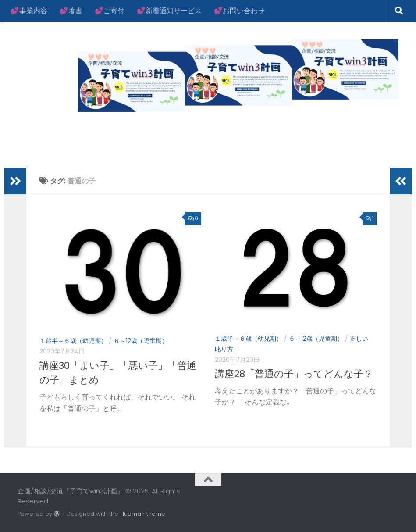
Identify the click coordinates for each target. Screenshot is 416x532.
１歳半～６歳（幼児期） (73, 341)
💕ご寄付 (110, 11)
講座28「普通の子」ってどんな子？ (294, 374)
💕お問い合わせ (239, 11)
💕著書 (71, 11)
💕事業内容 (29, 11)
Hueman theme (143, 514)
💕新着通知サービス (169, 11)
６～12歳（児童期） (141, 341)
